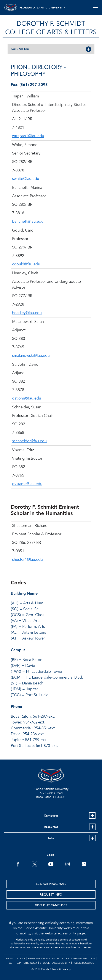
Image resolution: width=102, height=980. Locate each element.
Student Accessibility (55, 963)
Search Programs (51, 884)
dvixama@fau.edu (27, 484)
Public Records (83, 963)
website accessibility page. (65, 933)
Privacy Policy (16, 959)
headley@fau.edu (27, 313)
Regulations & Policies (44, 959)
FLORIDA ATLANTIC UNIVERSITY (43, 8)
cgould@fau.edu (26, 264)
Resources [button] (51, 827)
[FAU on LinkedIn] (84, 864)
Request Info (51, 895)
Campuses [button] (51, 816)
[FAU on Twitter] (34, 864)
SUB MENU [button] (20, 49)
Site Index (30, 963)
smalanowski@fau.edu (31, 356)
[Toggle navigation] (95, 8)
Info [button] (51, 838)
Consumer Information (79, 959)
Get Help (15, 963)
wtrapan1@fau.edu (28, 136)
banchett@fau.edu (28, 221)
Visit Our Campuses (51, 905)
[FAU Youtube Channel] (51, 864)
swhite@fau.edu (26, 179)
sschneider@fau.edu (29, 441)
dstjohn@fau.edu (27, 398)
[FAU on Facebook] (18, 864)
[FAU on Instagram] (68, 864)
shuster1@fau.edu (27, 560)
